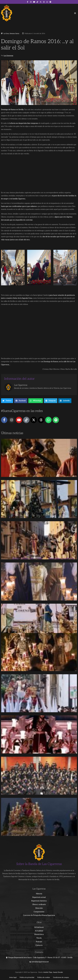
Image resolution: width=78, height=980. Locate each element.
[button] (75, 13)
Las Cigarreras (8, 56)
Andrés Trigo (48, 972)
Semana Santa (14, 34)
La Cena (6, 34)
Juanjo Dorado (58, 972)
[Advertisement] (39, 609)
